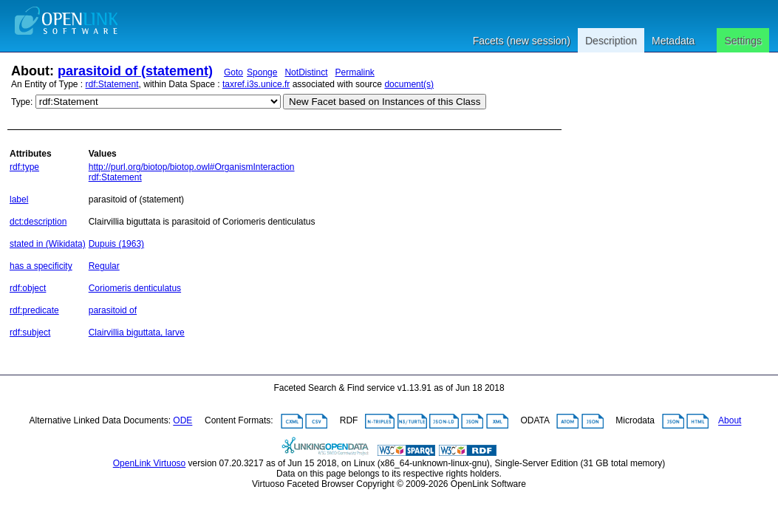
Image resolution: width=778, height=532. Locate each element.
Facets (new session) (522, 41)
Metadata (673, 41)
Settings (743, 41)
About (730, 421)
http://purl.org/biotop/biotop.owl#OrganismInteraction (192, 167)
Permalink (354, 72)
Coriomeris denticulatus (135, 288)
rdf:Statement (112, 84)
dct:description (38, 222)
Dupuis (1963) (116, 244)
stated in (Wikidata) (48, 244)
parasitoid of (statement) (135, 71)
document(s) (409, 84)
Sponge (262, 72)
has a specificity (41, 266)
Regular (104, 266)
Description (611, 41)
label (19, 199)
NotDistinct (306, 72)
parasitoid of (113, 310)
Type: (22, 102)
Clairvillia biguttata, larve (137, 332)
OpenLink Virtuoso (150, 463)
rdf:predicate (34, 310)
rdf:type (24, 167)
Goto (233, 72)
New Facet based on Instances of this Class (385, 102)
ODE (182, 421)
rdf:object (28, 288)
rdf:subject (30, 332)
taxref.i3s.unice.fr (256, 84)
